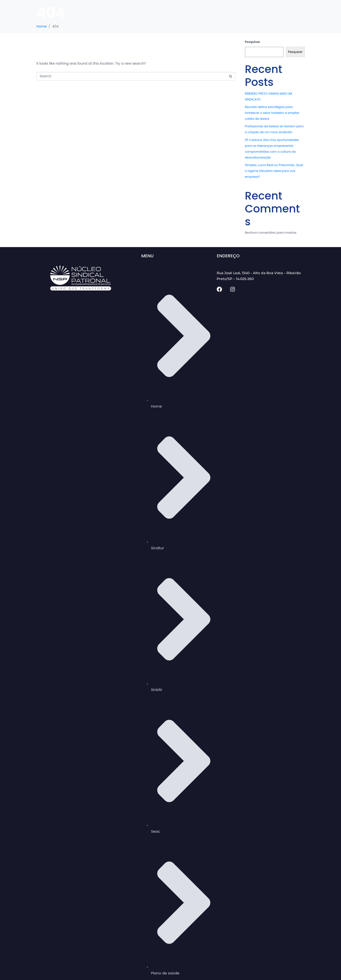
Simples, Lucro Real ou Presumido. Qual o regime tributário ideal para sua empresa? (274, 171)
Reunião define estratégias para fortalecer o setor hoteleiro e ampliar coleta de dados (272, 113)
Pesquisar (253, 42)
